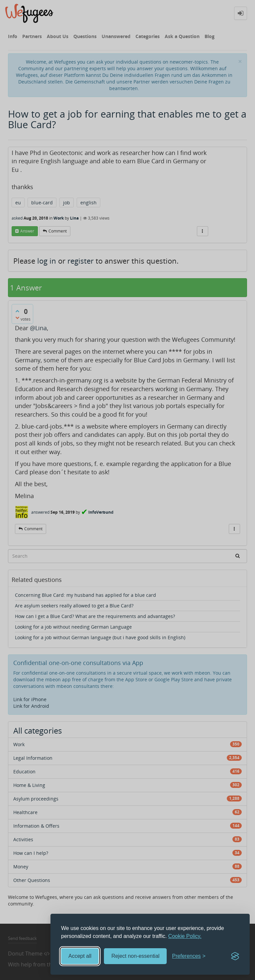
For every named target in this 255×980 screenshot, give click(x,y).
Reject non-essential (135, 956)
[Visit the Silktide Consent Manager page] (235, 956)
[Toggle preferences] (189, 956)
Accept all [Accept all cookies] (80, 956)
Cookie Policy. (185, 936)
